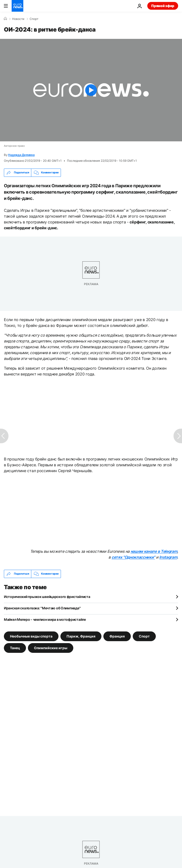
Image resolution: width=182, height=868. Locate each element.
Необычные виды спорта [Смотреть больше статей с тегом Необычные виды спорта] (31, 636)
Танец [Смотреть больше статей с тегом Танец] (15, 648)
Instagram (168, 557)
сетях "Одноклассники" (133, 557)
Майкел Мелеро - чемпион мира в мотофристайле (45, 619)
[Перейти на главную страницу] (17, 6)
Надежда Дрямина (21, 155)
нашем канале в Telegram (154, 551)
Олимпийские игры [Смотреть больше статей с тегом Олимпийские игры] (51, 648)
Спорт (34, 19)
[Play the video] (91, 90)
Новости (18, 19)
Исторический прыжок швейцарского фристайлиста (47, 597)
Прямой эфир (163, 6)
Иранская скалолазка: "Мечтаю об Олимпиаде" (42, 608)
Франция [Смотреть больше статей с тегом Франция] (117, 636)
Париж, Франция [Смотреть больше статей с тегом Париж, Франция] (81, 636)
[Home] (5, 19)
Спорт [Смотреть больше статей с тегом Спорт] (144, 636)
